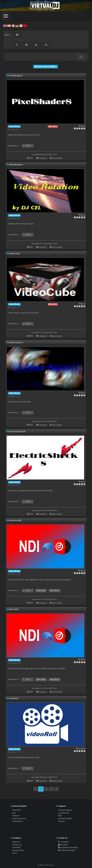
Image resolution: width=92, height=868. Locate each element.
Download (17, 810)
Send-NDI (13, 609)
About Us (16, 842)
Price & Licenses (19, 818)
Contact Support (65, 810)
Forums (61, 821)
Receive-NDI (15, 520)
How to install (57, 158)
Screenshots (17, 821)
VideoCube (14, 253)
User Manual (64, 813)
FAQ (60, 816)
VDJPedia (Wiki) (65, 818)
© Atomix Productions (46, 865)
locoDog (82, 748)
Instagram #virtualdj (68, 847)
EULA (15, 853)
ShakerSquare (16, 342)
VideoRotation (16, 165)
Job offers (17, 847)
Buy (14, 813)
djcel (83, 126)
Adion (83, 570)
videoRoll (13, 698)
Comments (43, 158)
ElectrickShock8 (17, 431)
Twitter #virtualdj (66, 850)
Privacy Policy (18, 850)
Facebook (63, 842)
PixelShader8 (15, 76)
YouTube (63, 845)
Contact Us (17, 845)
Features (16, 816)
